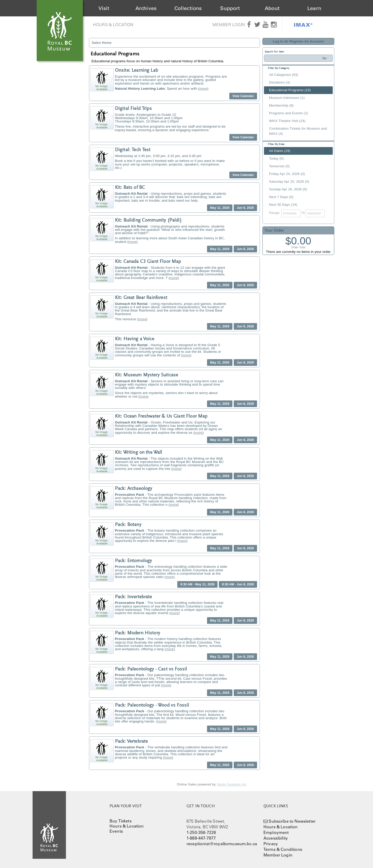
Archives (146, 8)
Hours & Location (113, 25)
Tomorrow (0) (279, 166)
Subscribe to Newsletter (292, 821)
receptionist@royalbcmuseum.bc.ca (222, 844)
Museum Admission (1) (287, 98)
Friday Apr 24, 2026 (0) (287, 174)
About (272, 8)
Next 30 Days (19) (283, 205)
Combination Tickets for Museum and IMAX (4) (298, 131)
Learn (314, 8)
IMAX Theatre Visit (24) (287, 121)
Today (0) (276, 158)
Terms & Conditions (283, 849)
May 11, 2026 (220, 208)
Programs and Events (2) (289, 113)
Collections (188, 8)
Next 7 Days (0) (281, 197)
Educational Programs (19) (290, 90)
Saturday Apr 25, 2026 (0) (289, 182)
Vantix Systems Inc (232, 784)
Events (116, 831)
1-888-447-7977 (201, 838)
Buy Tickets (121, 821)
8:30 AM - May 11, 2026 (197, 584)
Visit (104, 8)
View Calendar (243, 96)
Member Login (229, 25)
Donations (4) (280, 82)
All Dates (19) (280, 151)
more (203, 89)
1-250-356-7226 (201, 832)
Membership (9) (281, 105)
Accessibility (276, 838)
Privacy (271, 844)
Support (230, 8)
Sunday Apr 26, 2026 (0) (288, 189)
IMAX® (303, 25)
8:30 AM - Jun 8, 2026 (238, 584)
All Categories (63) (284, 75)
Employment (276, 832)
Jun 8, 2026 (245, 208)
